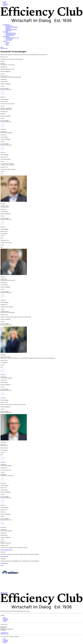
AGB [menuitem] (4, 617)
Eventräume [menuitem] (6, 32)
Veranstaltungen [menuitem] (7, 25)
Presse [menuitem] (5, 3)
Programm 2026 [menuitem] (9, 26)
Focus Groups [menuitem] (9, 40)
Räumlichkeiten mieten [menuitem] (11, 33)
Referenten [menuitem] (8, 28)
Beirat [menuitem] (7, 44)
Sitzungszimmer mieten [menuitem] (11, 34)
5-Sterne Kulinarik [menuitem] (10, 35)
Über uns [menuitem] (5, 41)
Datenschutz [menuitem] (6, 619)
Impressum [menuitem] (5, 620)
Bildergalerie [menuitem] (9, 31)
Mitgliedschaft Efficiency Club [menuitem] (12, 38)
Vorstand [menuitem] (8, 42)
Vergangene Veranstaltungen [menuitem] (12, 27)
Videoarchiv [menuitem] (6, 4)
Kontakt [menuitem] (5, 5)
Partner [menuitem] (5, 2)
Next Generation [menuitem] (9, 39)
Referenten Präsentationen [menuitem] (11, 29)
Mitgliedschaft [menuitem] (6, 37)
